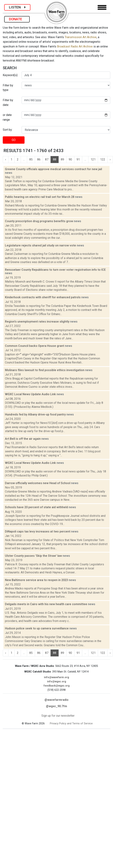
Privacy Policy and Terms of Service (71, 724)
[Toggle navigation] (102, 7)
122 (103, 159)
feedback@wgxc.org (57, 686)
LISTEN (17, 7)
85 (31, 159)
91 (78, 159)
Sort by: (8, 130)
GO (14, 140)
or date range (7, 117)
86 (39, 159)
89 (62, 159)
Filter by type (8, 88)
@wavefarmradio (56, 700)
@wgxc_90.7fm (56, 706)
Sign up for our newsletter (58, 716)
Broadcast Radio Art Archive (75, 46)
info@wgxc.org (57, 682)
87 (47, 159)
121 (93, 159)
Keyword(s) (10, 75)
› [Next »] (110, 159)
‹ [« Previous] (6, 159)
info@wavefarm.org (56, 677)
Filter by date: (8, 102)
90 (70, 159)
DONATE (17, 19)
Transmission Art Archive (81, 37)
